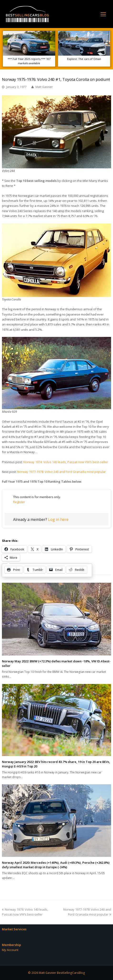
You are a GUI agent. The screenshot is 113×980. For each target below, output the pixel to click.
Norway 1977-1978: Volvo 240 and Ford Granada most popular (61, 472)
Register (19, 502)
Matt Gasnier (44, 87)
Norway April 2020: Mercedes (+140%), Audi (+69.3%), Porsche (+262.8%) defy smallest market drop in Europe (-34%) (56, 865)
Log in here (58, 519)
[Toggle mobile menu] (103, 14)
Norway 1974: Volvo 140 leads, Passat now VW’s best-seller (66, 462)
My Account (10, 950)
